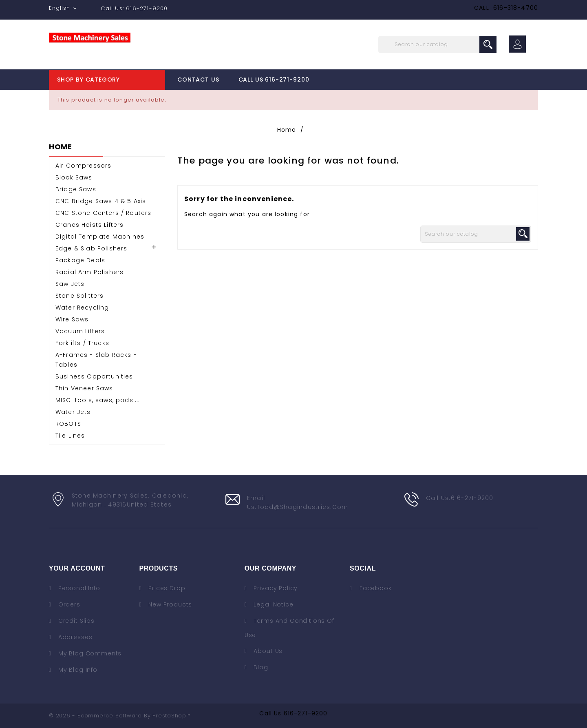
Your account (77, 568)
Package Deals (80, 260)
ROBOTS (68, 424)
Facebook (376, 588)
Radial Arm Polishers (89, 272)
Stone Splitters (79, 296)
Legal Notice (273, 604)
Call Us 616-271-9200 (274, 80)
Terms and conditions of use (289, 628)
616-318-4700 (516, 8)
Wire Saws (72, 319)
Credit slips (75, 621)
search (488, 44)
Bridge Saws (76, 189)
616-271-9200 (306, 713)
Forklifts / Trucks (82, 343)
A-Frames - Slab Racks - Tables (96, 360)
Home (61, 147)
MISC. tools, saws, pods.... (98, 400)
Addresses (74, 637)
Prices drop (166, 588)
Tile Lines (70, 436)
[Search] (437, 44)
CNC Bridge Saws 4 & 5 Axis (101, 201)
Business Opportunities (94, 376)
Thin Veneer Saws (84, 388)
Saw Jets (70, 284)
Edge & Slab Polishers (91, 248)
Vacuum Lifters (80, 331)
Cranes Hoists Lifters (89, 225)
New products (169, 604)
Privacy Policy (275, 588)
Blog (260, 667)
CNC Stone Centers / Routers (103, 213)
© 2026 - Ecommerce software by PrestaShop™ (120, 716)
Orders (68, 604)
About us (267, 651)
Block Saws (74, 177)
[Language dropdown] (64, 8)
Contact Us (198, 80)
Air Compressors (83, 166)
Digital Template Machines (100, 237)
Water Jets (73, 412)
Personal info (78, 588)
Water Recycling (82, 308)
